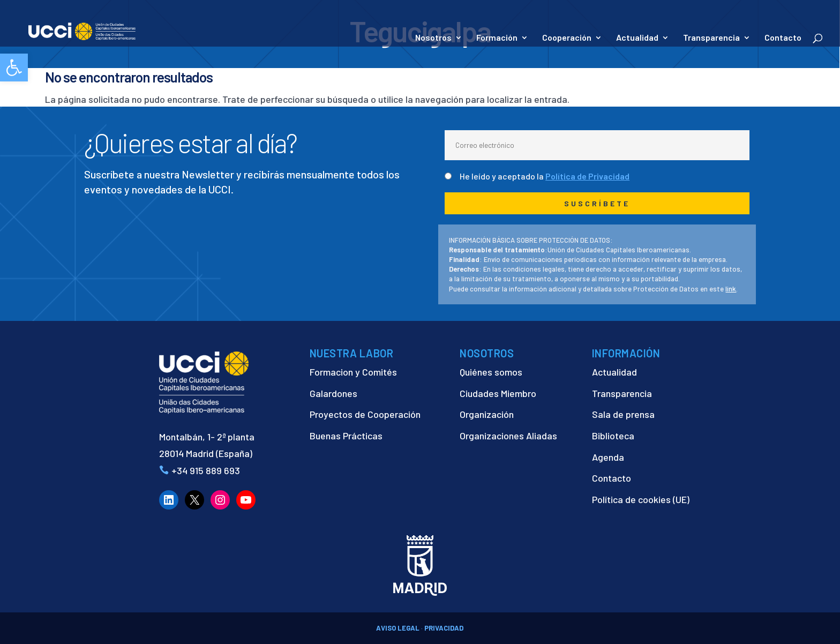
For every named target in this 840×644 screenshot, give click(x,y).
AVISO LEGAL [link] (398, 628)
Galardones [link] (333, 393)
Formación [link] (497, 38)
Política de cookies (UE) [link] (641, 499)
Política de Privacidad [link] (587, 176)
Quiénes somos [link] (491, 372)
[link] (14, 68)
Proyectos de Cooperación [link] (365, 414)
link (731, 289)
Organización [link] (487, 414)
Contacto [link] (783, 38)
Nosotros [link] (433, 38)
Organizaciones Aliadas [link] (508, 436)
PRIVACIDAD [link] (444, 628)
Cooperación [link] (567, 38)
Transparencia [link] (711, 38)
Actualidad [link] (637, 38)
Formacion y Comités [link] (353, 372)
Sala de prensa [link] (623, 414)
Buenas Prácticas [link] (346, 436)
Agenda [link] (608, 457)
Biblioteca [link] (613, 436)
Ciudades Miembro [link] (498, 393)
